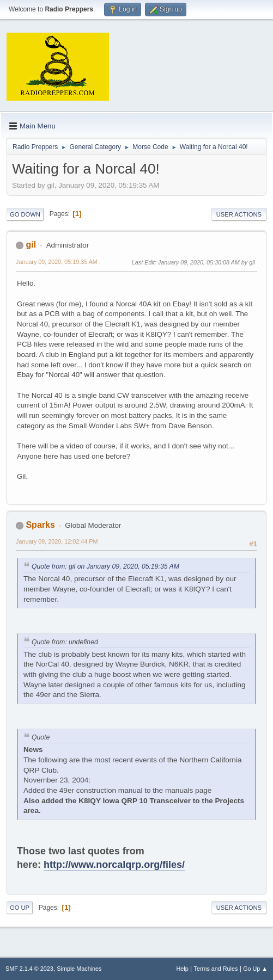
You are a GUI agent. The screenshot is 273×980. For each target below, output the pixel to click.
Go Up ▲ (255, 969)
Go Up (20, 908)
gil (31, 245)
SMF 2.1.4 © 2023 (29, 969)
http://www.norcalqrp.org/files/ (114, 865)
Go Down (25, 214)
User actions (239, 214)
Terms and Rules (216, 969)
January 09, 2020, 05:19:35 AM (57, 262)
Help (183, 969)
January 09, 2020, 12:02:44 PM (57, 541)
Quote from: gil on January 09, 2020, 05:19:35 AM (105, 566)
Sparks (40, 525)
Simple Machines (79, 969)
